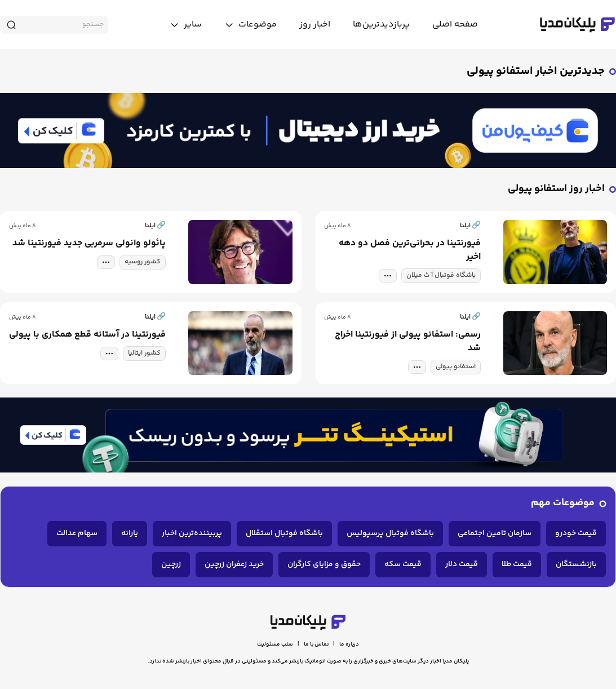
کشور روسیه (143, 262)
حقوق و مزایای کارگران (324, 564)
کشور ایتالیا (144, 353)
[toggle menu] (251, 25)
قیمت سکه (403, 564)
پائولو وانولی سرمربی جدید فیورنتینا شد (89, 244)
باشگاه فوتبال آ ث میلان (441, 275)
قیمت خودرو (576, 533)
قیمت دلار (462, 564)
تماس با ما (316, 644)
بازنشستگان (576, 564)
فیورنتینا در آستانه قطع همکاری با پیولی (87, 335)
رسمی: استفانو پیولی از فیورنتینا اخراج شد (408, 342)
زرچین (171, 564)
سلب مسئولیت (275, 644)
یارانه (130, 533)
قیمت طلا (517, 564)
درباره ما (349, 644)
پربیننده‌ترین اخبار (192, 533)
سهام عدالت (77, 533)
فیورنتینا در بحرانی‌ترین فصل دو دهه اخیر (410, 250)
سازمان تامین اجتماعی (495, 533)
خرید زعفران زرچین (234, 564)
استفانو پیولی (456, 367)
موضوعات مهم (563, 503)
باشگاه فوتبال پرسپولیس (390, 533)
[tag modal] (388, 276)
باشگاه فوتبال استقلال (284, 533)
